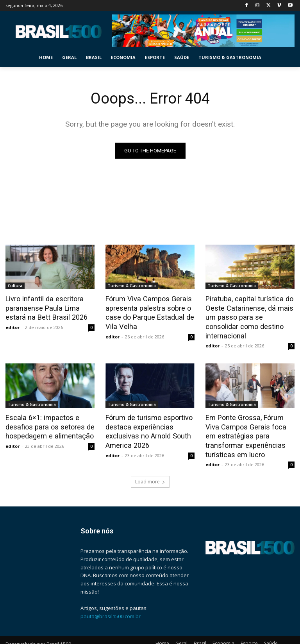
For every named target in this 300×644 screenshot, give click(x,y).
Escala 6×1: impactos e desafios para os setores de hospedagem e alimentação (47, 415)
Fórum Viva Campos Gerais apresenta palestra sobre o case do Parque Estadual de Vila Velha (146, 311)
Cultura (15, 286)
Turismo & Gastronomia (132, 286)
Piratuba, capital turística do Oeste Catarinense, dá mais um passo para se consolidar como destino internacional (248, 311)
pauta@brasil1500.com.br (111, 602)
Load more (150, 467)
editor (12, 325)
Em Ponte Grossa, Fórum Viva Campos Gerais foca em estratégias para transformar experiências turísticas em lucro (249, 423)
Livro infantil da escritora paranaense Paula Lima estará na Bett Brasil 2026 (49, 307)
